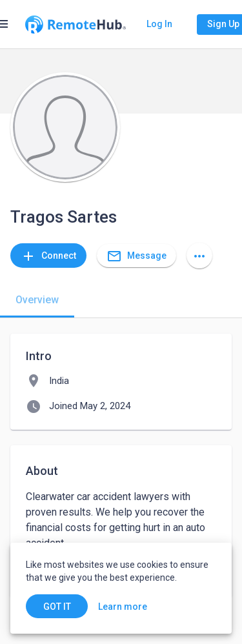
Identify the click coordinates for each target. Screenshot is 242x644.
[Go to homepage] (76, 25)
